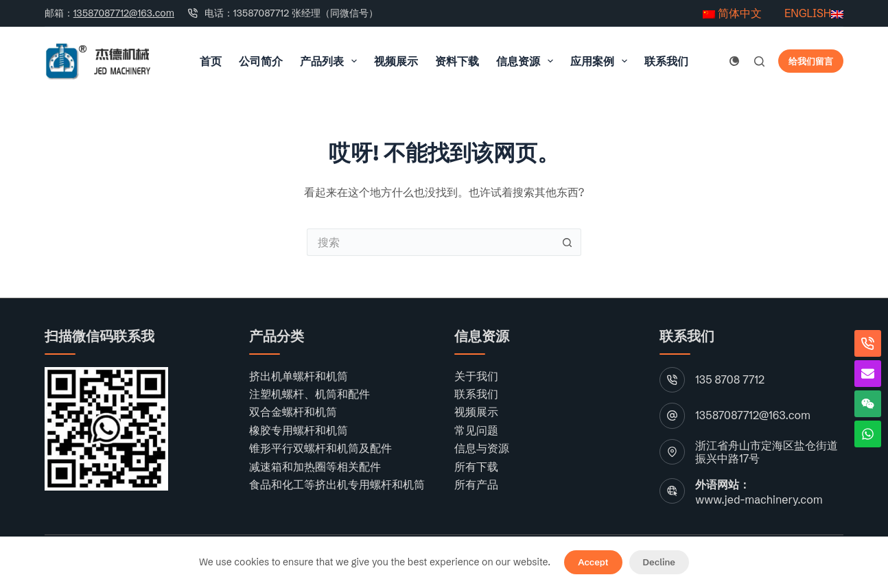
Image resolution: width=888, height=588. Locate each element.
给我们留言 (811, 61)
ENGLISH (806, 13)
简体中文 (732, 13)
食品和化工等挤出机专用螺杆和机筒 (337, 484)
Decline (659, 562)
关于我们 (476, 376)
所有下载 (476, 467)
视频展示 (396, 61)
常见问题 (476, 430)
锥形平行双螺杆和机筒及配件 (320, 448)
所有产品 (476, 484)
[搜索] (759, 61)
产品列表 (331, 61)
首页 (211, 61)
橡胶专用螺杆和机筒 (299, 430)
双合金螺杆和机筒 (293, 412)
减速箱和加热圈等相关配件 (315, 467)
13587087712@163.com (124, 13)
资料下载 (457, 61)
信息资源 (527, 61)
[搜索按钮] (568, 242)
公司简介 (261, 61)
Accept (593, 562)
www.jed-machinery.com (759, 499)
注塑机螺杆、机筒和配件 (309, 394)
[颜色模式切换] (734, 61)
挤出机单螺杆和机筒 (299, 376)
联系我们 (666, 61)
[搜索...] (430, 242)
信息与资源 (482, 448)
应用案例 (601, 61)
